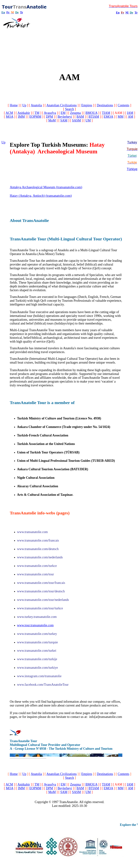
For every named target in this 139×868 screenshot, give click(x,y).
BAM (80, 117)
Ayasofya (50, 113)
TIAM (106, 113)
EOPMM (35, 117)
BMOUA (91, 113)
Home (14, 105)
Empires (87, 105)
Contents (123, 105)
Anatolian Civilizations (61, 105)
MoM (52, 120)
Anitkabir (24, 113)
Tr (22, 12)
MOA (10, 117)
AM (131, 117)
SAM (64, 120)
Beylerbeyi (65, 117)
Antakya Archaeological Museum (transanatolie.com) (46, 187)
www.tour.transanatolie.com (35, 625)
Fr (8, 12)
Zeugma (75, 113)
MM (121, 117)
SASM (76, 120)
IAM (130, 113)
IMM (21, 117)
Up (24, 105)
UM (88, 120)
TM (37, 113)
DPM (50, 117)
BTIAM (94, 117)
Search (70, 109)
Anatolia (36, 105)
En (118, 13)
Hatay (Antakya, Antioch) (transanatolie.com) (41, 196)
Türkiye (132, 169)
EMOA (108, 117)
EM (63, 113)
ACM (9, 113)
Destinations (105, 105)
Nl (127, 13)
